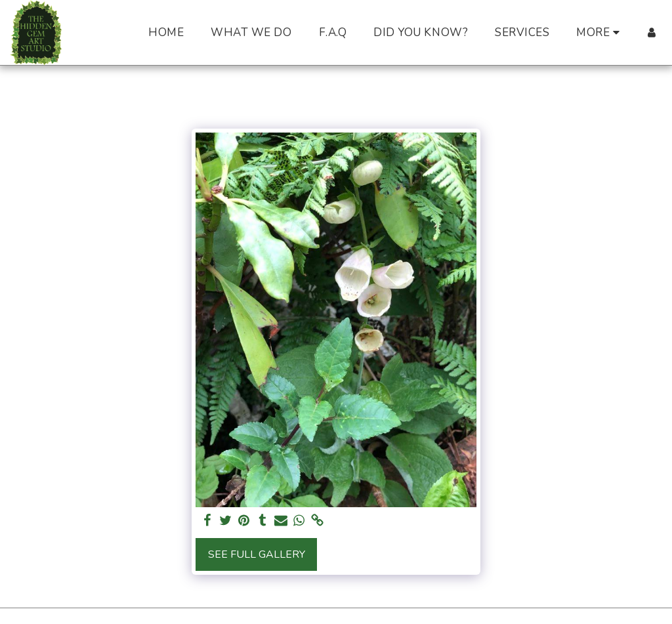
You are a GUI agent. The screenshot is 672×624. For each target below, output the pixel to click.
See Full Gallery (257, 554)
